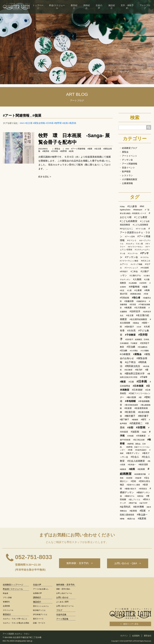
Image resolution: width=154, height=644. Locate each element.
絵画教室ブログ (130, 148)
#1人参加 (132, 206)
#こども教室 (141, 217)
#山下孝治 (130, 362)
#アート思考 (130, 237)
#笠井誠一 (132, 465)
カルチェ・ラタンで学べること (15, 619)
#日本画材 (137, 390)
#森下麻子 (125, 419)
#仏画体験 (133, 283)
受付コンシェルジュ (41, 606)
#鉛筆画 (133, 511)
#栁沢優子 (143, 416)
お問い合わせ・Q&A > (127, 563)
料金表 (6, 593)
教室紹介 (74, 7)
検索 (135, 118)
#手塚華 (144, 377)
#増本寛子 (129, 327)
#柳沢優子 (130, 416)
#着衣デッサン (133, 453)
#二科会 (134, 271)
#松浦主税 (130, 412)
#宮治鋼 (124, 351)
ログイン (124, 636)
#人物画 (137, 279)
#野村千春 (133, 503)
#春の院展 (131, 397)
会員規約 (136, 636)
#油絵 (144, 432)
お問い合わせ (62, 597)
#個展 (37, 115)
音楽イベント (128, 168)
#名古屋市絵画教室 (138, 319)
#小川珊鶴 (145, 351)
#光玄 (122, 290)
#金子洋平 (143, 503)
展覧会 (57, 149)
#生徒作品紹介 (141, 450)
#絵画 (65, 123)
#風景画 (72, 123)
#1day (122, 207)
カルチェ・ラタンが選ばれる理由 (16, 623)
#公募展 (138, 290)
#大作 (139, 327)
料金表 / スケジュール (13, 589)
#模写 (144, 419)
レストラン (127, 175)
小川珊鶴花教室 (130, 179)
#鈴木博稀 (139, 507)
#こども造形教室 (141, 225)
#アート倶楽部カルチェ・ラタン (135, 232)
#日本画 (49, 123)
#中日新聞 (145, 268)
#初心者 (136, 298)
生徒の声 (99, 7)
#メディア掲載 (137, 264)
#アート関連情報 (16, 115)
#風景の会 (131, 519)
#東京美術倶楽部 (131, 405)
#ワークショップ (131, 268)
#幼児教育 (128, 370)
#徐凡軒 (139, 370)
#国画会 (136, 323)
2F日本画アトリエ (40, 615)
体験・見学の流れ (63, 589)
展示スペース (38, 619)
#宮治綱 (131, 347)
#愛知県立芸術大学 (135, 374)
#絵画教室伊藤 (140, 474)
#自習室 (129, 478)
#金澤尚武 (125, 507)
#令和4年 (143, 283)
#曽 (140, 397)
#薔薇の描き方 (130, 489)
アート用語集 (62, 619)
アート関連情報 (130, 164)
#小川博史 (134, 351)
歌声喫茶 (126, 171)
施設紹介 (112, 7)
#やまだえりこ (127, 229)
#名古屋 (28, 123)
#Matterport (138, 210)
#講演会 (140, 496)
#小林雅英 (125, 354)
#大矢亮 (131, 331)
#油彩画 (135, 432)
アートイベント (130, 156)
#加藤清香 (129, 301)
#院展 (143, 511)
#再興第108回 (136, 294)
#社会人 (135, 457)
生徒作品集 (61, 615)
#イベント (132, 240)
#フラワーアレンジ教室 (129, 261)
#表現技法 (143, 489)
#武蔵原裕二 (136, 423)
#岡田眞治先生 (133, 366)
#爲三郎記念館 (139, 440)
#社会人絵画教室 (136, 461)
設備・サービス (39, 623)
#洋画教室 (141, 436)
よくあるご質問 (62, 602)
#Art (22, 123)
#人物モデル (135, 275)
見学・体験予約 (127, 7)
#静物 (122, 519)
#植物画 (135, 420)
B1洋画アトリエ (39, 610)
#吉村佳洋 (135, 311)
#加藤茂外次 (141, 301)
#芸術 (133, 481)
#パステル (145, 257)
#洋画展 (130, 436)
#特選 (130, 450)
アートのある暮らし (41, 589)
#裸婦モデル (130, 496)
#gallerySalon (125, 210)
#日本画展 (138, 386)
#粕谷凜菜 (143, 464)
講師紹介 (86, 7)
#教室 (123, 382)
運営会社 (148, 636)
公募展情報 (127, 183)
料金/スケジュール (57, 7)
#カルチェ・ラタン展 (134, 244)
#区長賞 (133, 305)
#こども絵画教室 (129, 221)
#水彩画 (141, 427)
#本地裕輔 (130, 401)
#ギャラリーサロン (135, 247)
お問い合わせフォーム (65, 606)
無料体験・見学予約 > (79, 563)
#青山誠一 (142, 515)
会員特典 (6, 606)
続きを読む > (45, 177)
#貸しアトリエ (134, 500)
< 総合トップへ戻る (130, 624)
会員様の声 (37, 593)
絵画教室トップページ (13, 585)
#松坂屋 (128, 408)
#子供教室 (130, 335)
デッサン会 (127, 160)
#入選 (129, 290)
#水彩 (130, 428)
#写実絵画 (125, 298)
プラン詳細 (7, 598)
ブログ (59, 610)
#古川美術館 (140, 308)
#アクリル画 (141, 229)
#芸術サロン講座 (133, 485)
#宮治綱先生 (143, 347)
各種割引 (6, 602)
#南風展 (128, 308)
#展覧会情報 (39, 123)
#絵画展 (141, 469)
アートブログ (145, 7)
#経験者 (123, 469)
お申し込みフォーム (64, 593)
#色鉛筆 (138, 478)
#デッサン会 (131, 257)
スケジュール (8, 610)
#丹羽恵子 (124, 272)
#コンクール (133, 253)
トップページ (38, 7)
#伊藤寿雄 (134, 287)
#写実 (146, 294)
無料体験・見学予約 (65, 585)
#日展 (131, 382)
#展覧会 (137, 354)
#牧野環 (58, 123)
